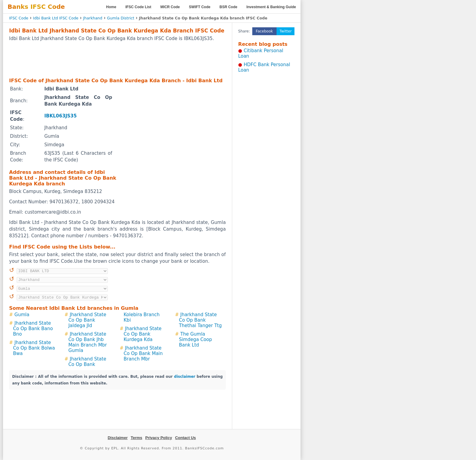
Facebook (264, 31)
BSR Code (228, 7)
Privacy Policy (159, 438)
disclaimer (185, 377)
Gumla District (121, 18)
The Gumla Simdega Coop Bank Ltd (195, 340)
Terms (136, 438)
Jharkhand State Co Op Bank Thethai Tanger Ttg (200, 320)
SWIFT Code (200, 7)
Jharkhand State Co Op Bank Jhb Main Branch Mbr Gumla (88, 342)
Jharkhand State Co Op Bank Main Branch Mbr (143, 353)
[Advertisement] (117, 59)
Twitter (286, 31)
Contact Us (186, 438)
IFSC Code (19, 18)
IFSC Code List (138, 7)
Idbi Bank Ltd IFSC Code (56, 18)
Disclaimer (118, 438)
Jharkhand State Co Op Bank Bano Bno (33, 329)
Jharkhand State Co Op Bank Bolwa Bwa (34, 348)
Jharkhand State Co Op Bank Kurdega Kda (143, 334)
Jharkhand (93, 18)
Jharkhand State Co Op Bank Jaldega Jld (87, 320)
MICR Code (170, 7)
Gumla (22, 315)
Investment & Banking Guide (271, 7)
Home (111, 7)
